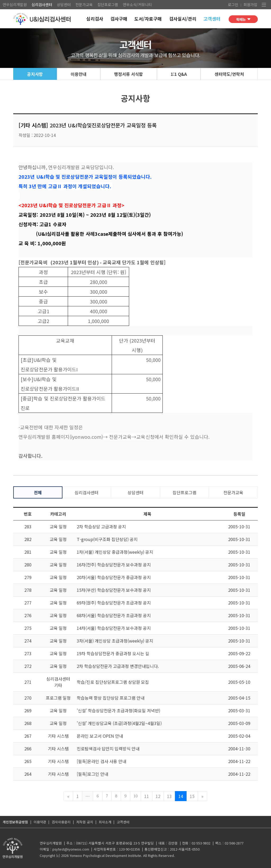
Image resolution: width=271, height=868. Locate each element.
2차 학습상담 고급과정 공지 (101, 527)
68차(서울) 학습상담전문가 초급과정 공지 (114, 615)
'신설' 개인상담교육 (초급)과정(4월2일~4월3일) (119, 723)
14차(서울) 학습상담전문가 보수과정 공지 (114, 628)
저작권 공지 (85, 822)
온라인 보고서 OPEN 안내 (100, 736)
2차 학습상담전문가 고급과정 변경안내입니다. (118, 666)
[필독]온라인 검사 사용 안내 (101, 761)
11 (147, 796)
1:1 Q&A (179, 74)
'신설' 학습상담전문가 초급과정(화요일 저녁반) (118, 710)
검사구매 (119, 19)
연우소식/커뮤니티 (137, 4)
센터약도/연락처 (229, 74)
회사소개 (105, 822)
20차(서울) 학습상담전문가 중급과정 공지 (114, 577)
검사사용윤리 (61, 822)
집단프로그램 (108, 4)
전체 (38, 492)
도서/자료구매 (148, 19)
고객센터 (212, 19)
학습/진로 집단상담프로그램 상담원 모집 (113, 682)
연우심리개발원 (15, 4)
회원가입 (250, 4)
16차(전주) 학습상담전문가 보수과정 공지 (114, 565)
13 (169, 796)
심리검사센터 (42, 4)
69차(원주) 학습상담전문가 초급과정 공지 (114, 603)
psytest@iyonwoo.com (71, 849)
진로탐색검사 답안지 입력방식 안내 (108, 749)
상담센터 (64, 4)
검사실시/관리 (183, 19)
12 (158, 796)
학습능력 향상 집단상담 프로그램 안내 (111, 698)
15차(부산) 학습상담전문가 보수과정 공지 (114, 590)
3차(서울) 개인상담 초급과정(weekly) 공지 (115, 641)
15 (192, 796)
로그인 (233, 4)
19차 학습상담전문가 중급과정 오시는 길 (113, 653)
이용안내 (79, 74)
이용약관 (40, 822)
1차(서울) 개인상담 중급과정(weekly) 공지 (115, 552)
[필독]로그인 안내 (92, 774)
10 (135, 796)
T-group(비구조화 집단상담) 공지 (107, 539)
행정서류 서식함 (128, 74)
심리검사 (95, 19)
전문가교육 (84, 4)
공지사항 (35, 74)
